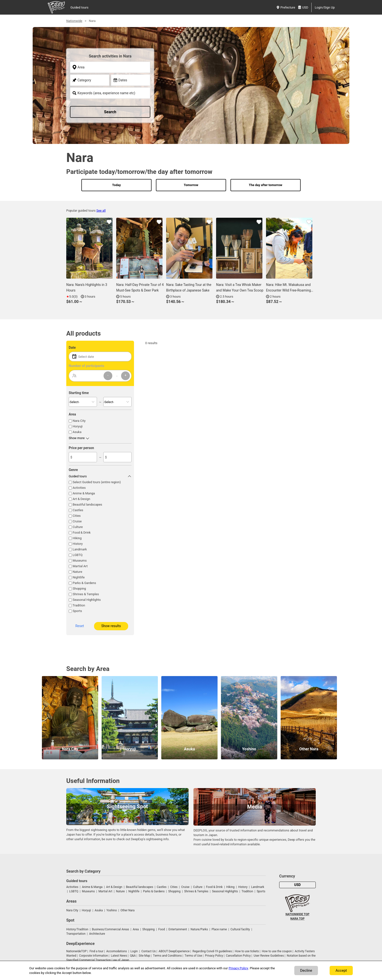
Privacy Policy (214, 956)
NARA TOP (297, 919)
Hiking (77, 538)
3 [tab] (191, 140)
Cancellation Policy (238, 956)
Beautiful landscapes (87, 504)
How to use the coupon (277, 951)
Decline (306, 971)
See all (101, 211)
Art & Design (81, 499)
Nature (77, 572)
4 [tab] (196, 140)
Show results (111, 626)
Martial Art (80, 566)
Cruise (77, 521)
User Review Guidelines (269, 956)
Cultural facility (240, 929)
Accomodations (117, 951)
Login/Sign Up (325, 7)
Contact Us (148, 951)
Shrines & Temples (86, 594)
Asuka (77, 432)
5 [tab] (201, 140)
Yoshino (112, 910)
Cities (77, 516)
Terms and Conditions (167, 956)
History (78, 544)
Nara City (79, 421)
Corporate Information (94, 956)
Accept (341, 971)
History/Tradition (77, 929)
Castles (78, 510)
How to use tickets (247, 951)
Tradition (79, 605)
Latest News (119, 956)
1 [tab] (181, 140)
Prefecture (286, 7)
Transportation (76, 934)
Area (136, 929)
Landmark (80, 549)
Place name (220, 929)
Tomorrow (191, 185)
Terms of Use (193, 956)
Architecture (97, 934)
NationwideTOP (76, 951)
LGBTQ (78, 555)
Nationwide (74, 21)
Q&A (133, 956)
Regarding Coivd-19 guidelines (212, 951)
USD (303, 7)
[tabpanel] (191, 90)
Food (162, 929)
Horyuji (78, 426)
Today (116, 185)
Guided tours (79, 7)
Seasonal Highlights (87, 600)
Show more (77, 438)
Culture (78, 527)
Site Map (144, 956)
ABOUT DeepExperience (174, 951)
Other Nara (128, 910)
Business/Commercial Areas (110, 929)
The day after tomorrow (265, 185)
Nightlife (79, 577)
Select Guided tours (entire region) (97, 482)
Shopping (79, 589)
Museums (80, 561)
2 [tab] (186, 140)
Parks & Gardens (84, 583)
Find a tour (96, 951)
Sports (77, 611)
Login (134, 951)
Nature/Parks (199, 929)
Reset (80, 626)
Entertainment (178, 929)
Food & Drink (82, 532)
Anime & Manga (84, 493)
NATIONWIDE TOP (297, 914)
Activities (79, 488)
